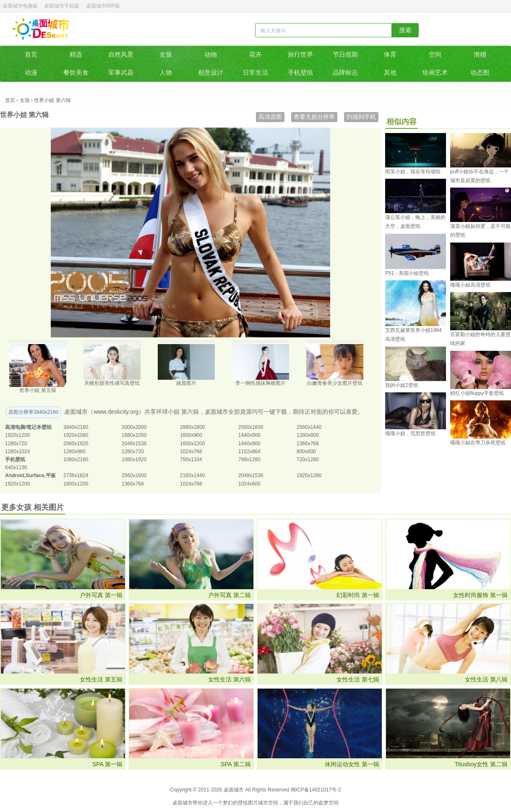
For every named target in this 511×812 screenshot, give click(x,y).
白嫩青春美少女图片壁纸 (335, 383)
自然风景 (121, 54)
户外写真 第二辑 (229, 595)
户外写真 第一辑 (101, 595)
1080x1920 (134, 460)
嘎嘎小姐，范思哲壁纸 (410, 433)
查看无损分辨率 (314, 117)
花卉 (255, 54)
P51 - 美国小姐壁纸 (407, 273)
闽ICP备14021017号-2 (316, 790)
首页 (31, 54)
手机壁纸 (300, 72)
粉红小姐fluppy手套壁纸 (477, 393)
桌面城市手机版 (62, 6)
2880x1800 (192, 427)
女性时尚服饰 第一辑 (480, 595)
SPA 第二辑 (236, 764)
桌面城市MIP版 (103, 6)
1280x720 (16, 444)
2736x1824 (76, 475)
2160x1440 (192, 475)
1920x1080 (76, 435)
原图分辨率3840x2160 (33, 412)
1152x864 (249, 452)
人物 (166, 72)
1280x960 (74, 452)
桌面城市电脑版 (20, 6)
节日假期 (345, 54)
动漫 (31, 72)
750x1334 (191, 460)
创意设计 (211, 72)
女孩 (166, 54)
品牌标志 (345, 72)
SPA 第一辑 (107, 764)
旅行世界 (300, 54)
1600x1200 (192, 444)
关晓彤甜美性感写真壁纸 (112, 383)
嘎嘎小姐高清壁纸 (470, 285)
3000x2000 (134, 427)
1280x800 (308, 435)
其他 (390, 72)
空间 (435, 54)
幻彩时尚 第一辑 (358, 595)
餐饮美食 (76, 72)
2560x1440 (309, 427)
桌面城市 (41, 29)
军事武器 (121, 72)
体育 (390, 54)
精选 (76, 54)
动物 (211, 54)
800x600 (306, 452)
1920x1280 (309, 475)
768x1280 (249, 460)
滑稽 (480, 54)
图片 (253, 803)
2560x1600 (251, 427)
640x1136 (16, 467)
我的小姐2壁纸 (402, 385)
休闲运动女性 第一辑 (352, 764)
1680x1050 (134, 435)
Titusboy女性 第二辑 (481, 764)
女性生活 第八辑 (486, 679)
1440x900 (249, 435)
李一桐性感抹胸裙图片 (261, 383)
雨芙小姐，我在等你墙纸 (413, 172)
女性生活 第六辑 (229, 679)
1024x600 (249, 484)
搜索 (405, 30)
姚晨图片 (186, 383)
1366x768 (308, 444)
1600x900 (191, 435)
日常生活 (255, 72)
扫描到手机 (361, 117)
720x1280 (308, 460)
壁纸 (243, 803)
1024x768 (191, 452)
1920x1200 (17, 435)
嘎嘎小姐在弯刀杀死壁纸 (478, 443)
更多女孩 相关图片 (33, 507)
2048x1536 (134, 444)
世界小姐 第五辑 (38, 390)
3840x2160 (76, 427)
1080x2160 (76, 460)
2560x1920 (76, 444)
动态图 (480, 72)
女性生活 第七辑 (358, 679)
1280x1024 (17, 452)
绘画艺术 (435, 72)
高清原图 (270, 117)
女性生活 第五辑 (101, 679)
